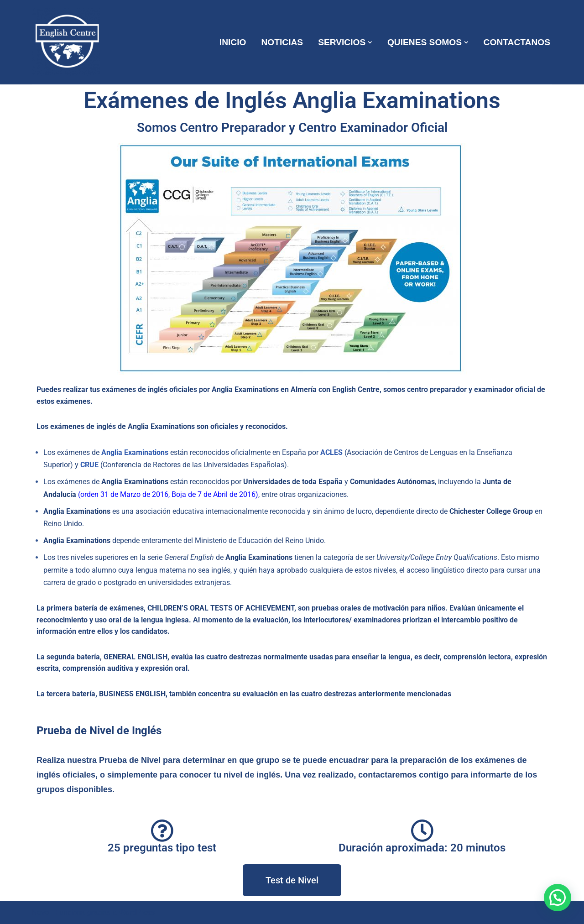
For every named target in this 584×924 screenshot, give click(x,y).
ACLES (331, 452)
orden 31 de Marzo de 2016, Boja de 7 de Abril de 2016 (168, 494)
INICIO (233, 42)
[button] (370, 42)
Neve (40, 912)
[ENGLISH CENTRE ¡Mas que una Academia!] (68, 42)
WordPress (137, 912)
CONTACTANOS (517, 42)
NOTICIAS (282, 42)
